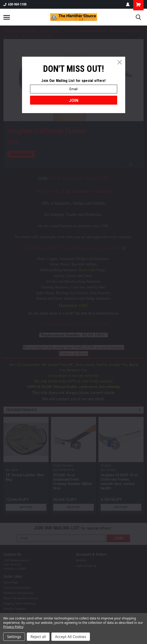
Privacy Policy (13, 627)
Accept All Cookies (71, 637)
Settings (14, 637)
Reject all (38, 637)
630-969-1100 (15, 4)
